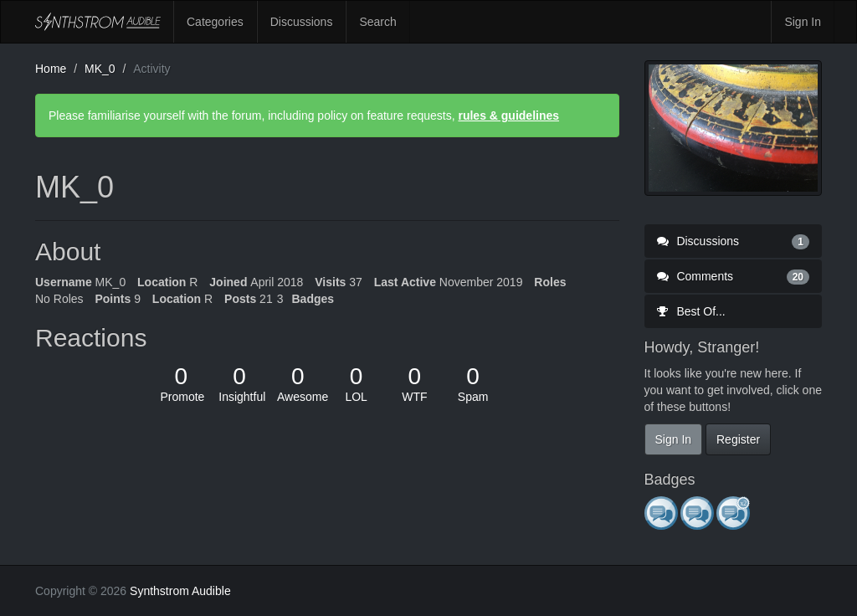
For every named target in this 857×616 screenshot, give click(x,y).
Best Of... (691, 311)
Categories (215, 22)
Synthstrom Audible (98, 22)
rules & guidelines (508, 116)
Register (738, 439)
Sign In (803, 22)
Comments (734, 276)
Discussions (302, 22)
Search (377, 22)
